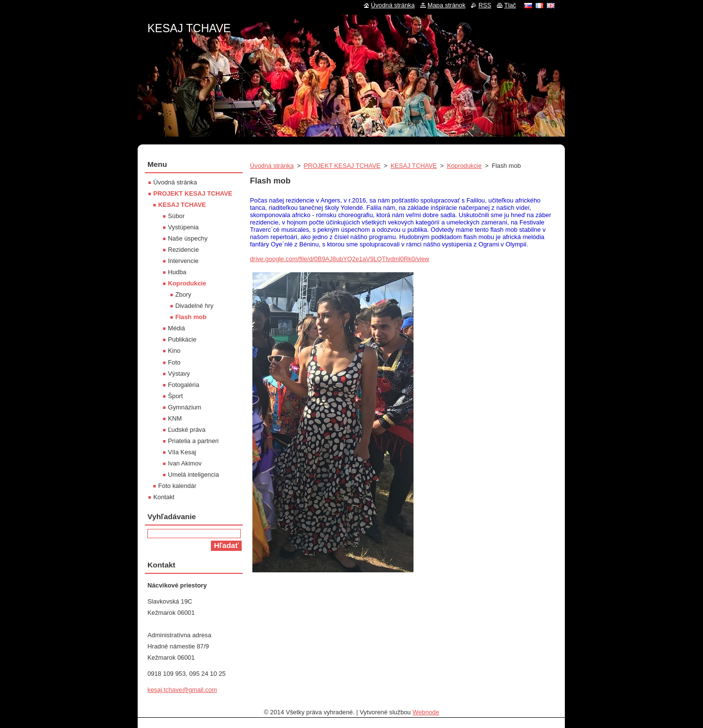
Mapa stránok (447, 5)
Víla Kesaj (182, 452)
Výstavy (179, 374)
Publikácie (182, 339)
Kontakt (164, 497)
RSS (485, 5)
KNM (175, 418)
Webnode (426, 712)
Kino (174, 351)
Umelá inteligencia (194, 475)
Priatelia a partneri (193, 441)
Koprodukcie (464, 166)
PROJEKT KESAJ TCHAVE (342, 166)
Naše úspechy (188, 238)
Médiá (176, 328)
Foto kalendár (177, 486)
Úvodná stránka (272, 166)
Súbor (176, 216)
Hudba (177, 272)
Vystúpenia (183, 227)
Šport (176, 396)
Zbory (183, 294)
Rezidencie (183, 250)
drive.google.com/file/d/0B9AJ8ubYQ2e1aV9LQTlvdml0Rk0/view (340, 259)
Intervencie (183, 261)
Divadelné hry (194, 306)
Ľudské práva (187, 430)
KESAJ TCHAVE (414, 166)
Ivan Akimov (185, 463)
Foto (174, 362)
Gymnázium (185, 407)
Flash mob (191, 317)
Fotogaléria (184, 385)
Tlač (510, 5)
